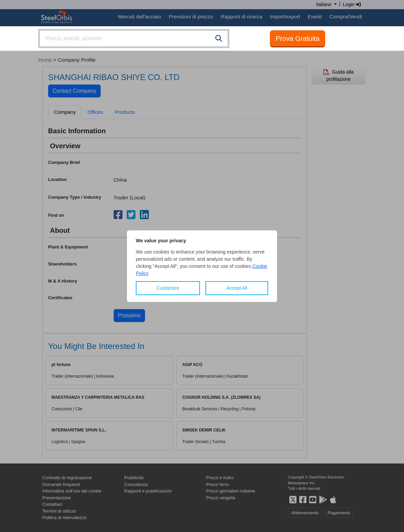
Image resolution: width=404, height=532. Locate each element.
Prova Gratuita (298, 39)
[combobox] (134, 39)
